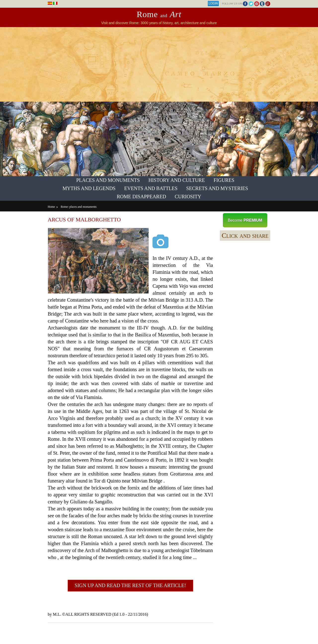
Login (213, 3)
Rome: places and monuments (79, 207)
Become (245, 220)
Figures (224, 180)
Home (51, 207)
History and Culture (177, 180)
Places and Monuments (108, 180)
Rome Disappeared (141, 197)
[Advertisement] (159, 64)
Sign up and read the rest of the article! (130, 585)
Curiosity (188, 197)
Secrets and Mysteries (217, 188)
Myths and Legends (89, 188)
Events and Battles (151, 188)
